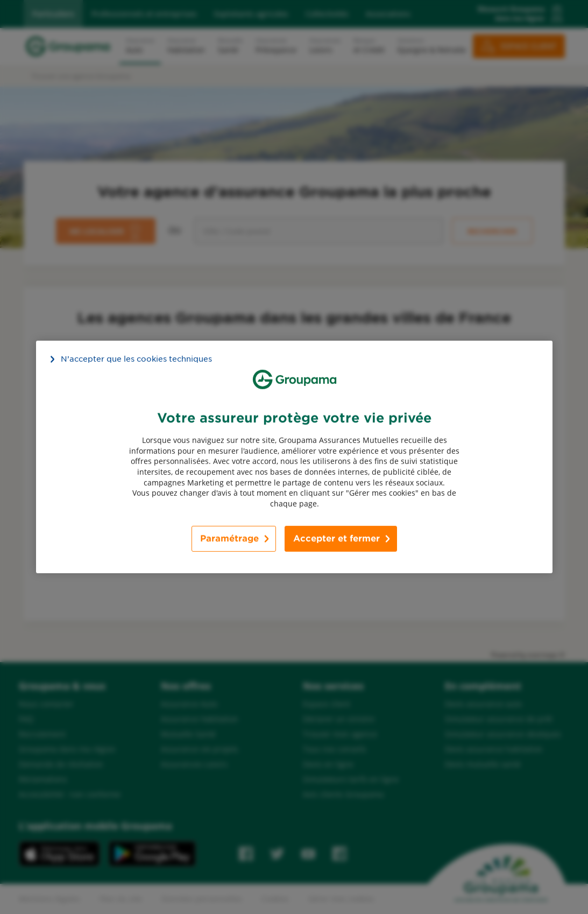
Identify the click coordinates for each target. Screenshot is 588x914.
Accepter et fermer (336, 539)
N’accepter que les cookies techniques (136, 359)
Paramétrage (229, 539)
